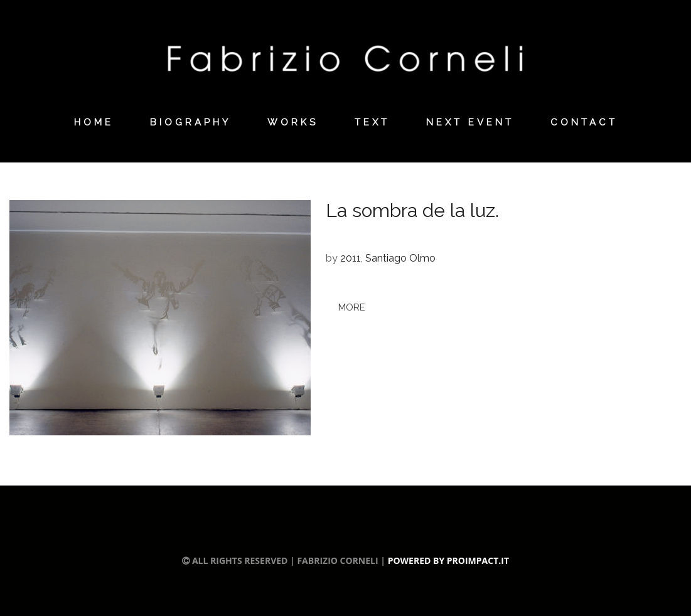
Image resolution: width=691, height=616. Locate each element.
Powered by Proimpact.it (448, 560)
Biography (190, 122)
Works (293, 122)
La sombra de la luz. (415, 210)
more (352, 307)
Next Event (470, 122)
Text (372, 122)
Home (94, 122)
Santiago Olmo (400, 258)
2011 (351, 258)
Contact (584, 122)
